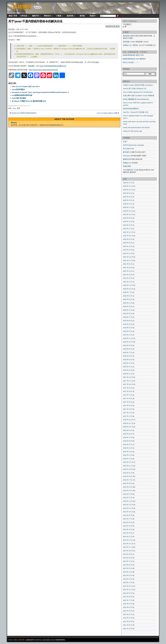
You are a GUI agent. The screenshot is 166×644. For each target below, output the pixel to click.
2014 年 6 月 (127, 522)
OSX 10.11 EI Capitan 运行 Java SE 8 (26, 86)
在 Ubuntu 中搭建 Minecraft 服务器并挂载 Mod (29, 101)
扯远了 (125, 142)
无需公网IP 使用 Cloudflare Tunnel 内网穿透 (139, 96)
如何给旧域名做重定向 (131, 109)
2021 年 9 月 (127, 264)
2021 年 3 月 (127, 275)
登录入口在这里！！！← (131, 62)
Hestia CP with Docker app (132, 131)
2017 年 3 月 (127, 409)
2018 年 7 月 (127, 352)
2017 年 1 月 (127, 416)
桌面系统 (70, 16)
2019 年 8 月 (127, 313)
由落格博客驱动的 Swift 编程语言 (134, 59)
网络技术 (47, 16)
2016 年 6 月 (127, 441)
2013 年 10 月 (128, 551)
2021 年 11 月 (128, 260)
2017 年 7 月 (127, 395)
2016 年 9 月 (127, 430)
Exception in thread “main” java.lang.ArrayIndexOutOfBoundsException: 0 (40, 92)
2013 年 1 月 (127, 582)
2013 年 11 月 (128, 547)
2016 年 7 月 (127, 437)
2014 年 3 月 (127, 533)
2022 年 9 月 (127, 239)
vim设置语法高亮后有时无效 (22, 95)
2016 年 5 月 (127, 444)
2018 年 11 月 (128, 338)
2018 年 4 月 (127, 363)
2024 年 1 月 (127, 221)
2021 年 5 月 (127, 268)
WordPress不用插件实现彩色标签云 (24, 113)
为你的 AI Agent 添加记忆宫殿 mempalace (138, 85)
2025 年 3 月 (127, 200)
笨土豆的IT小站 (128, 149)
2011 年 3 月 (127, 629)
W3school (127, 156)
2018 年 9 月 (127, 345)
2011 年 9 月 (127, 621)
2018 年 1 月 (127, 374)
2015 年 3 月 (127, 494)
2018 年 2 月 (127, 370)
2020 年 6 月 (127, 296)
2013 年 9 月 (127, 554)
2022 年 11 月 (128, 232)
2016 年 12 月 (128, 420)
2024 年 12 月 (128, 211)
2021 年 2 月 (127, 278)
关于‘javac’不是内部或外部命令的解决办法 (35, 21)
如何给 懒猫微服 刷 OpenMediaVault (136, 99)
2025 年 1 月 (127, 207)
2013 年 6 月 (127, 565)
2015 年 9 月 (127, 473)
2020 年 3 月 (127, 306)
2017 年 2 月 (127, 413)
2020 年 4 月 (127, 303)
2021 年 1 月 (127, 282)
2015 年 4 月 (127, 490)
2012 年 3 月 (127, 611)
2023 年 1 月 (127, 229)
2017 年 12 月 (128, 377)
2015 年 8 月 (127, 476)
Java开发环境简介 (19, 89)
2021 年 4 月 (127, 271)
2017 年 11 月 (128, 381)
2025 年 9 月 (127, 193)
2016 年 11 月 (128, 423)
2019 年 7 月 (127, 317)
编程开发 (35, 16)
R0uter (14, 123)
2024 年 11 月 (128, 214)
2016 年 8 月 (127, 434)
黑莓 (18, 108)
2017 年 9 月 (127, 388)
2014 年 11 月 (128, 508)
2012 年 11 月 (128, 590)
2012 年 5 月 (127, 604)
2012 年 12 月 (128, 586)
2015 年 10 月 (128, 469)
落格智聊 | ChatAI (129, 42)
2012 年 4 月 (127, 607)
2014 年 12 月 (128, 505)
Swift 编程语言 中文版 (131, 170)
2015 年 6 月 (127, 483)
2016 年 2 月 (127, 455)
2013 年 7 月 (127, 561)
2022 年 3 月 (127, 246)
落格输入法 (127, 163)
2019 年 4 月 (127, 328)
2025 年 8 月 (127, 197)
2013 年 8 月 (127, 558)
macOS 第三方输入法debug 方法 (135, 88)
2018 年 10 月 (128, 342)
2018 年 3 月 (127, 367)
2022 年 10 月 (128, 236)
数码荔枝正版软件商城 (131, 36)
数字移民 (126, 152)
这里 (81, 62)
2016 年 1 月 (127, 459)
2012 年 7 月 (127, 600)
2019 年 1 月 (127, 335)
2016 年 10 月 (128, 427)
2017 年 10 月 (128, 384)
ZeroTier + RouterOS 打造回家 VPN (136, 112)
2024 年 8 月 (127, 218)
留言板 (82, 16)
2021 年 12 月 (128, 257)
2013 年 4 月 (127, 572)
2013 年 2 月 (127, 579)
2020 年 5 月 (127, 299)
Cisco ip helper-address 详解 (107, 113)
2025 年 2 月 (127, 204)
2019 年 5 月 (127, 324)
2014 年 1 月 (127, 540)
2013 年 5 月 (127, 568)
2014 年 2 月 (127, 537)
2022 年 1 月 (127, 253)
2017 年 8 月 (127, 391)
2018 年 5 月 (127, 360)
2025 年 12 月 (128, 186)
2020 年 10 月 (128, 289)
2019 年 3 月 (127, 331)
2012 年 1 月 (127, 618)
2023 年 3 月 (127, 225)
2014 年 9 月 (127, 515)
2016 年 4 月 (127, 448)
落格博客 (22, 7)
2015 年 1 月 (127, 501)
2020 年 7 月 (127, 292)
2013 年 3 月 (127, 575)
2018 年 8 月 (127, 349)
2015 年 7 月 (127, 480)
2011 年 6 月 (127, 625)
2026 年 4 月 (127, 183)
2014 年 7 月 (127, 519)
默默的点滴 (127, 159)
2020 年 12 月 (128, 285)
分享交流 (24, 16)
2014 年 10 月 (128, 512)
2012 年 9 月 (127, 593)
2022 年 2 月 (127, 250)
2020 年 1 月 (127, 310)
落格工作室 (13, 16)
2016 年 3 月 (127, 452)
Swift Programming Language (133, 145)
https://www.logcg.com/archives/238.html (43, 70)
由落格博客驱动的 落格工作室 (133, 55)
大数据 (59, 16)
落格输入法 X (128, 45)
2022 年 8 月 (127, 243)
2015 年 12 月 (128, 462)
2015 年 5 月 (127, 487)
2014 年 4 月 (127, 529)
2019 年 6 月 (127, 321)
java (15, 108)
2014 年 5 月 (127, 526)
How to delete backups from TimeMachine (138, 92)
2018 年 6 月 (127, 356)
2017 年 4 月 (127, 406)
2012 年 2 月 (127, 614)
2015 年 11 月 (128, 466)
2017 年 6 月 (127, 398)
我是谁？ (93, 16)
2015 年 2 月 (127, 498)
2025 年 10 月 (128, 190)
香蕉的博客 (127, 166)
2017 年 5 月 (127, 402)
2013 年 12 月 (128, 544)
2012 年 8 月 (127, 597)
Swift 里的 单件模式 (19, 98)
